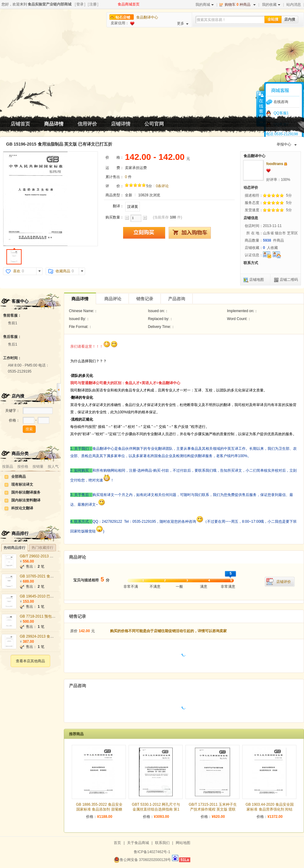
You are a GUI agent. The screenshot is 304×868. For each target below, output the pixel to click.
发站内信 (286, 164)
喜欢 (17, 271)
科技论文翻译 (22, 508)
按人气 (53, 467)
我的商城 (205, 5)
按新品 (8, 467)
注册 (93, 4)
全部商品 (19, 477)
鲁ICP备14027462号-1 (152, 852)
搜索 (29, 429)
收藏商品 (63, 271)
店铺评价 (284, 582)
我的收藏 (271, 5)
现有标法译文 (22, 484)
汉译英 (133, 207)
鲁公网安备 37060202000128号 (142, 860)
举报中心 (287, 144)
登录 (80, 4)
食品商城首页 (129, 4)
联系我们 (162, 843)
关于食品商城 (138, 843)
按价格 (23, 467)
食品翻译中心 (147, 17)
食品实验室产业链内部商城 (50, 4)
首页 (117, 843)
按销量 (38, 467)
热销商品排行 (15, 548)
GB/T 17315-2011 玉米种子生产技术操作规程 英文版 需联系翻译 (213, 809)
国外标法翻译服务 (26, 492)
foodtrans (275, 164)
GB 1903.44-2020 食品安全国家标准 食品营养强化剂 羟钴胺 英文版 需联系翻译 (270, 809)
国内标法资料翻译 (26, 500)
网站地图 (183, 843)
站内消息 (294, 5)
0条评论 (162, 186)
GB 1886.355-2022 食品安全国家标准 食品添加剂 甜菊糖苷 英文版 (99, 809)
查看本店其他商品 (30, 661)
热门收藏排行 (43, 548)
